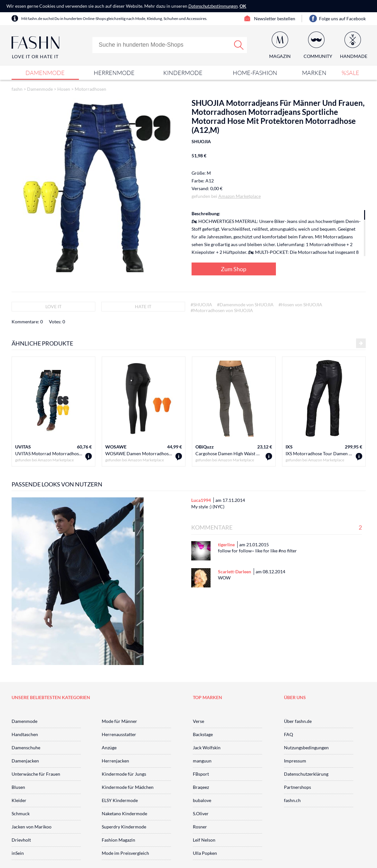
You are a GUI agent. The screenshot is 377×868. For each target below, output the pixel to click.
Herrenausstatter (119, 734)
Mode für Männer (119, 721)
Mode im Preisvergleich (125, 853)
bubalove (202, 800)
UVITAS (23, 447)
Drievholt (21, 840)
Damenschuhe (26, 748)
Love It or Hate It (35, 56)
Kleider (19, 800)
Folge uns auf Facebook (342, 18)
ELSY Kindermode (120, 800)
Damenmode (45, 73)
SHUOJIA (201, 141)
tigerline (226, 545)
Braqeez (201, 787)
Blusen (18, 787)
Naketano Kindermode (124, 813)
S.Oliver (201, 813)
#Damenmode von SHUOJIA (245, 305)
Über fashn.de (298, 721)
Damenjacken (25, 761)
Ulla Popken (205, 853)
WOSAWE (116, 447)
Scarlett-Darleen (235, 572)
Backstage (203, 734)
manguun (202, 761)
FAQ (288, 734)
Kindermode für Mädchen (128, 787)
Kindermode (183, 73)
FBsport (201, 774)
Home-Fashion (255, 73)
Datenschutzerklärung (306, 774)
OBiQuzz (205, 447)
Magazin (280, 56)
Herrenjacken (115, 761)
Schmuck (21, 813)
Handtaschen (25, 734)
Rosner (200, 827)
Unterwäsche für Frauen (36, 774)
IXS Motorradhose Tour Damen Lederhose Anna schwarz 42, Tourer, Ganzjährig (319, 453)
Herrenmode (114, 73)
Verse (198, 721)
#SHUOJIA (201, 305)
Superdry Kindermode (124, 827)
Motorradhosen (90, 89)
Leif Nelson (204, 840)
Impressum (295, 761)
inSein (18, 853)
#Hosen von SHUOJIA (300, 305)
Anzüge (109, 748)
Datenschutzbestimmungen (213, 6)
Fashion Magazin (118, 840)
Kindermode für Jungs (124, 774)
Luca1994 (201, 500)
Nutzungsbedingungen (306, 748)
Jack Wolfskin (207, 748)
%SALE (350, 73)
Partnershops (297, 787)
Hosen (64, 89)
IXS (289, 447)
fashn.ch (292, 800)
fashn (17, 89)
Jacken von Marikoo (32, 827)
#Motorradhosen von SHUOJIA (222, 310)
